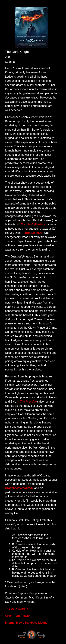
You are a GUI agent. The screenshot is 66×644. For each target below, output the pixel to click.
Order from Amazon (18, 616)
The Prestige (28, 402)
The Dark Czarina (17, 609)
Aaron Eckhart (32, 233)
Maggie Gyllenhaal (33, 224)
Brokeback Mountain (19, 488)
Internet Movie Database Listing (26, 623)
